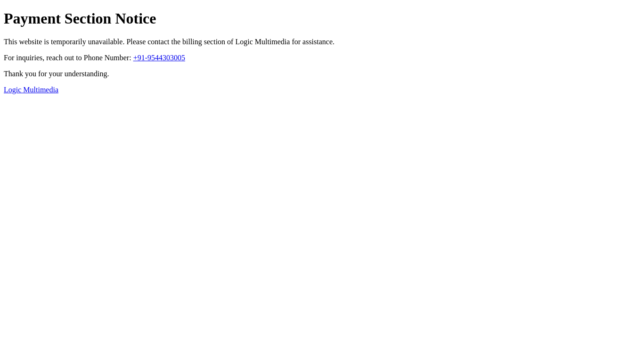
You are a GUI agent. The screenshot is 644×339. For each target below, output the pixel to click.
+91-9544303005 (159, 58)
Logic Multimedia (31, 90)
